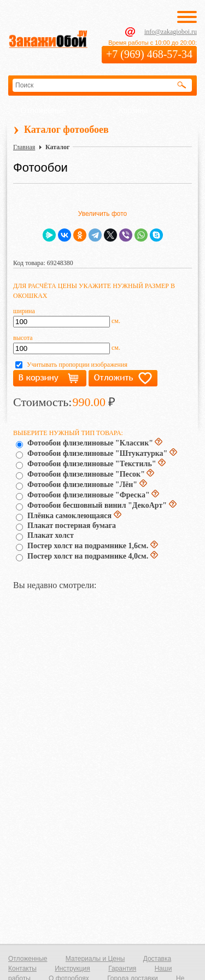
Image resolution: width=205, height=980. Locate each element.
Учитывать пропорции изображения (77, 365)
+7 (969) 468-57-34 (149, 54)
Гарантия (122, 969)
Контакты (22, 969)
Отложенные (43, 110)
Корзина (134, 110)
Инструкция (72, 969)
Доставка (157, 959)
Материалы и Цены (95, 959)
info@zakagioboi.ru (171, 32)
